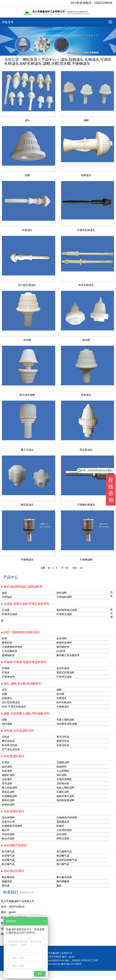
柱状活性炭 (63, 745)
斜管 (4, 638)
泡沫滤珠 (7, 783)
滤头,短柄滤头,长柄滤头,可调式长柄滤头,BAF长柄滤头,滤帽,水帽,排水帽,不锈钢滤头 (58, 62)
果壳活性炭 (63, 737)
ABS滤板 (7, 724)
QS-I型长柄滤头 (27, 285)
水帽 (27, 175)
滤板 (4, 720)
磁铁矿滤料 (8, 775)
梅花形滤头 (27, 505)
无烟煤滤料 (63, 762)
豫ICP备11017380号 (71, 964)
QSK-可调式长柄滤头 (14, 707)
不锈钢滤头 (27, 560)
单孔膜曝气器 (64, 852)
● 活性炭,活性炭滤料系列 (17, 731)
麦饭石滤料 (8, 792)
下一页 (65, 568)
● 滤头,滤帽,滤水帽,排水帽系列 (21, 684)
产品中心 (49, 59)
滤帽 (86, 120)
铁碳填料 (62, 767)
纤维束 (6, 672)
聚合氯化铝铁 (64, 877)
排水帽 (27, 340)
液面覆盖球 (63, 822)
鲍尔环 (6, 830)
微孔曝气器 (63, 864)
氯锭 (59, 886)
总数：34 (45, 568)
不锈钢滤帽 (86, 560)
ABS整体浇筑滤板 (67, 724)
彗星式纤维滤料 (65, 672)
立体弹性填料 (64, 830)
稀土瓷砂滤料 (10, 788)
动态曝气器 (8, 860)
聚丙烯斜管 (63, 647)
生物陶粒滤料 (10, 796)
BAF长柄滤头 (86, 285)
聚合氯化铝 (8, 877)
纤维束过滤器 (64, 614)
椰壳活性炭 (8, 741)
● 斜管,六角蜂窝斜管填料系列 (20, 632)
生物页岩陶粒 (64, 779)
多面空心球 (8, 822)
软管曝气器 (8, 856)
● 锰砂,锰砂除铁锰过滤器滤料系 (22, 587)
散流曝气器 (63, 856)
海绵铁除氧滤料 (65, 800)
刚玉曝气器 (8, 864)
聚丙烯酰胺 (63, 881)
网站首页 (30, 59)
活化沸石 (7, 779)
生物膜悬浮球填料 (67, 817)
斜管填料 (62, 638)
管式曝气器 (8, 852)
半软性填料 (8, 834)
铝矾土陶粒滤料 (65, 788)
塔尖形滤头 (86, 450)
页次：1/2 (78, 568)
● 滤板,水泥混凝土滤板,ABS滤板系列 (25, 713)
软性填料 (62, 834)
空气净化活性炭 (11, 749)
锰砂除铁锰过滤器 (67, 610)
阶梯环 (60, 826)
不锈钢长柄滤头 (86, 505)
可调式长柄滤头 (86, 230)
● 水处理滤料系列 (13, 756)
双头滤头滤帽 (27, 395)
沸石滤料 (62, 775)
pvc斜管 (61, 651)
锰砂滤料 (7, 767)
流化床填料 (8, 817)
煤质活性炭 (63, 741)
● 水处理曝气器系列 (14, 845)
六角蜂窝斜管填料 (12, 647)
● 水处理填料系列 (13, 811)
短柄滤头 (86, 175)
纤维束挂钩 (8, 677)
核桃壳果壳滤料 (65, 796)
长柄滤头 (27, 230)
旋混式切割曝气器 (67, 860)
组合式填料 (8, 839)
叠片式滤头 (27, 450)
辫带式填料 (63, 839)
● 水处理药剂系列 (13, 871)
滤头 (27, 120)
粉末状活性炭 (10, 745)
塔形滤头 (86, 395)
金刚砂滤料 (8, 804)
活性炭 (6, 737)
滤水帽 (86, 340)
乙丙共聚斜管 (10, 651)
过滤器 (6, 610)
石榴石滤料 (63, 792)
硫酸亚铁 (7, 881)
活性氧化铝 (63, 783)
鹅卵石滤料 (8, 800)
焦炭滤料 (7, 771)
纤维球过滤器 (10, 614)
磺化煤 (6, 886)
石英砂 (6, 762)
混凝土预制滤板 (65, 720)
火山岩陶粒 (63, 771)
